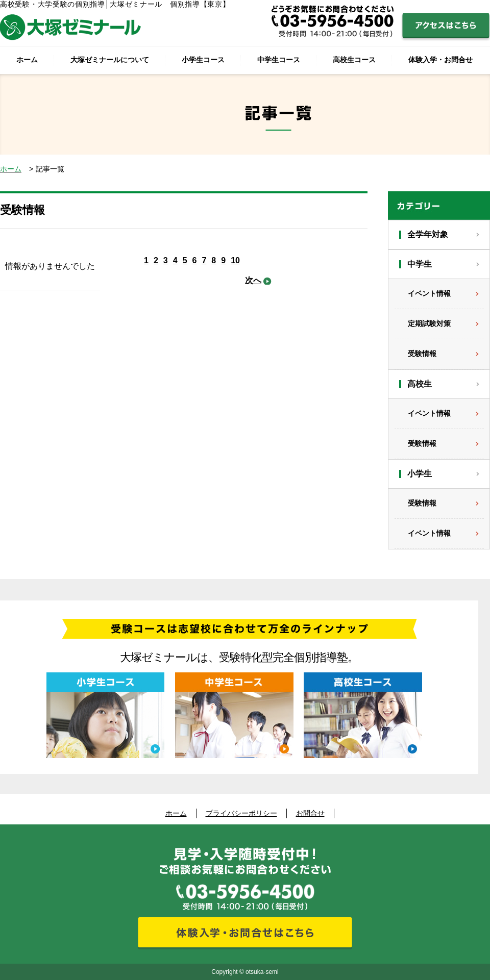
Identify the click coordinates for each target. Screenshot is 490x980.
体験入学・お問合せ (440, 60)
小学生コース (203, 60)
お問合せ (310, 813)
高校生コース (354, 60)
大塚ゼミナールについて (110, 60)
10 (235, 260)
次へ (253, 280)
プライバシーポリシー (241, 813)
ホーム (27, 60)
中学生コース (279, 60)
